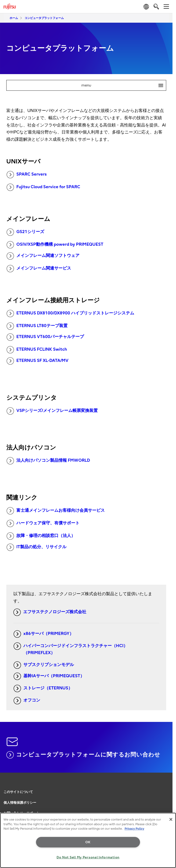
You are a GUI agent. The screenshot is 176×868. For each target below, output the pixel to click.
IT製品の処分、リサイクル (36, 547)
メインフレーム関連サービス (39, 269)
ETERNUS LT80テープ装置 (37, 326)
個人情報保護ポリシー (20, 803)
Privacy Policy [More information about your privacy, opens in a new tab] (134, 829)
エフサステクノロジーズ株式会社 (50, 612)
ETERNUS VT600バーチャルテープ (45, 337)
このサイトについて (18, 792)
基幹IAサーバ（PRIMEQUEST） (49, 676)
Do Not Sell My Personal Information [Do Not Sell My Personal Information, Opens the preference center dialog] (88, 857)
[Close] (171, 819)
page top (168, 786)
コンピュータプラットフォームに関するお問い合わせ (83, 755)
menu (124, 85)
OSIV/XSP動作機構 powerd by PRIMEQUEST (55, 245)
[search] (156, 6)
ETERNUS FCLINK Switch (37, 350)
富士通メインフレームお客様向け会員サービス (56, 511)
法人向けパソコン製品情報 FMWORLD (48, 461)
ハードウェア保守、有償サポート (43, 523)
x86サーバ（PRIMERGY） (44, 634)
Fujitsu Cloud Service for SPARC (43, 187)
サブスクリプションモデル (44, 665)
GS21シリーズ (25, 232)
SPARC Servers (27, 175)
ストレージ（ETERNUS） (43, 688)
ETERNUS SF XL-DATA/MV (38, 361)
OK (88, 842)
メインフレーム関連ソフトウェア (43, 256)
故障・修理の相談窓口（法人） (41, 536)
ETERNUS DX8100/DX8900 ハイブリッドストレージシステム (70, 313)
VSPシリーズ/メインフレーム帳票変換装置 (52, 411)
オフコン (27, 701)
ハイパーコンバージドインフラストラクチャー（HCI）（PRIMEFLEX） (71, 649)
